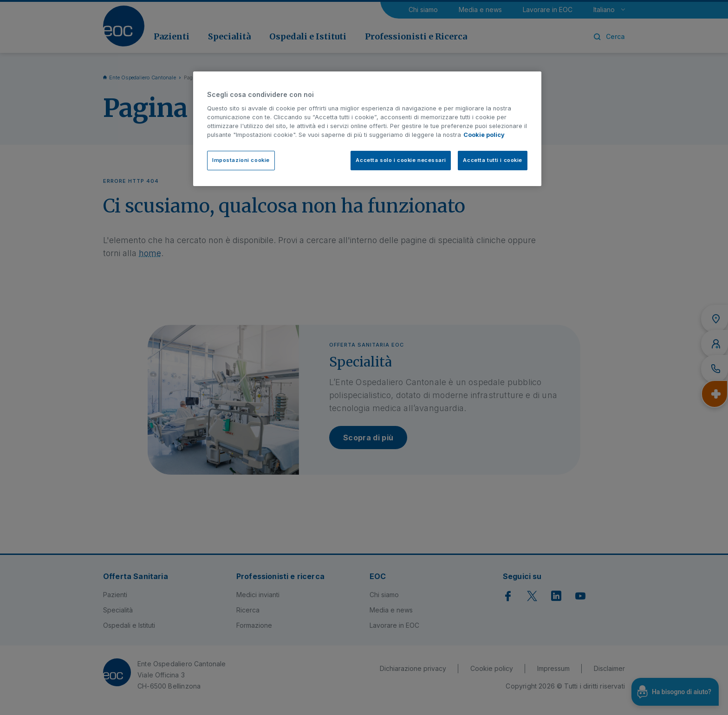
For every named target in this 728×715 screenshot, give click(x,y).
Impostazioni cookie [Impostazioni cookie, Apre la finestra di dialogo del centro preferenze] (241, 160)
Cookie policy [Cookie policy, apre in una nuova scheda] (484, 135)
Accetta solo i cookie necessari (401, 160)
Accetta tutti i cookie (493, 160)
